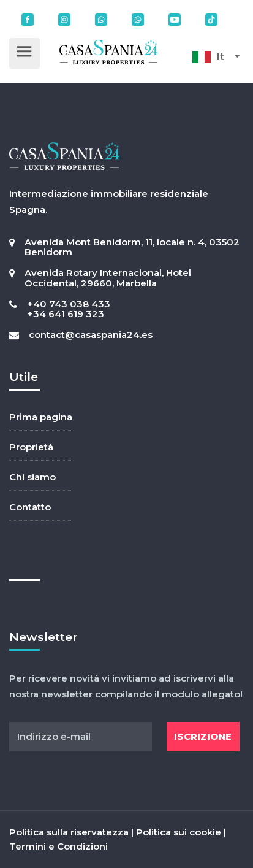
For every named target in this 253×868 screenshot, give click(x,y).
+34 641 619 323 (66, 314)
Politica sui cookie (179, 832)
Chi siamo (32, 477)
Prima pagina (41, 417)
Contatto (30, 507)
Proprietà (31, 447)
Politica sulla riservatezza (69, 832)
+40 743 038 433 (69, 304)
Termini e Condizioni (59, 846)
